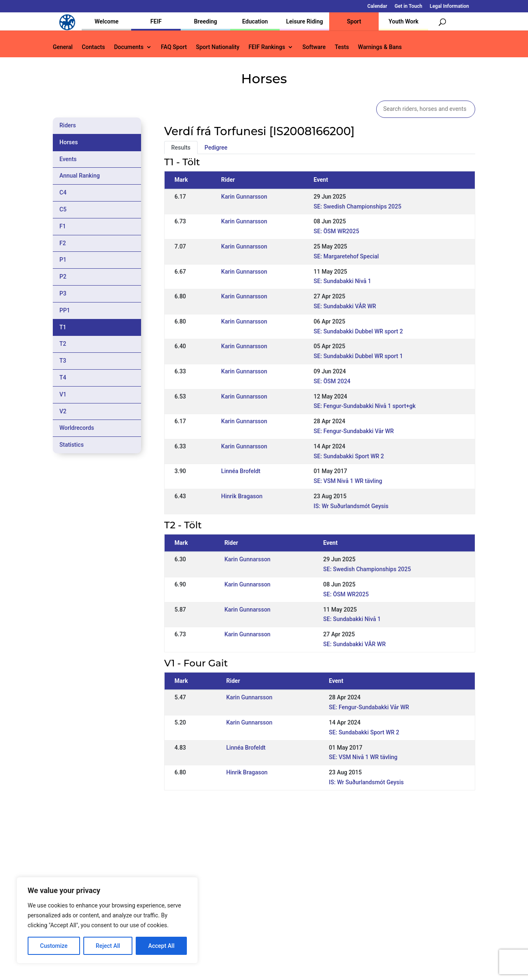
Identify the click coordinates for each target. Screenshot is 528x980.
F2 (63, 243)
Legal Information (449, 6)
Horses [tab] (69, 142)
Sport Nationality (218, 47)
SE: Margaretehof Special (346, 256)
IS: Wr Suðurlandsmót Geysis (351, 506)
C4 (63, 192)
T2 (63, 344)
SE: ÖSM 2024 (332, 381)
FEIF (156, 21)
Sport (354, 21)
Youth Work (403, 21)
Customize (54, 946)
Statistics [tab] (72, 445)
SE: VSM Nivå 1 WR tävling (348, 481)
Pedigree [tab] (216, 148)
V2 (63, 411)
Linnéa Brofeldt (241, 471)
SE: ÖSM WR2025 (336, 231)
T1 (63, 327)
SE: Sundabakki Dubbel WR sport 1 (358, 356)
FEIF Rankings (267, 47)
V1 (63, 394)
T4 (63, 377)
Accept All (161, 946)
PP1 (65, 310)
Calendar (377, 6)
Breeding (205, 21)
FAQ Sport (174, 47)
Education (255, 21)
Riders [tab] (68, 125)
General (63, 47)
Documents (129, 47)
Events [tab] (68, 159)
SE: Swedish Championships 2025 (357, 206)
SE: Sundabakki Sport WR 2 (349, 456)
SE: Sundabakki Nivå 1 (342, 281)
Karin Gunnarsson (244, 197)
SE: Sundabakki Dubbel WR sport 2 (358, 331)
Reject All (108, 946)
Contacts (93, 47)
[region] (107, 920)
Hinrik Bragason (242, 496)
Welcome (106, 21)
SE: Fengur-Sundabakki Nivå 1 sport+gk (364, 406)
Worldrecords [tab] (77, 428)
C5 (63, 209)
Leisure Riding (304, 21)
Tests (342, 47)
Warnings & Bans (380, 47)
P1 (63, 260)
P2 (63, 277)
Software (314, 47)
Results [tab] (181, 148)
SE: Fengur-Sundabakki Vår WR (354, 431)
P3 (63, 293)
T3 (63, 361)
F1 (63, 226)
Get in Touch (409, 6)
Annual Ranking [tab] (80, 176)
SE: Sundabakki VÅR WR (345, 306)
